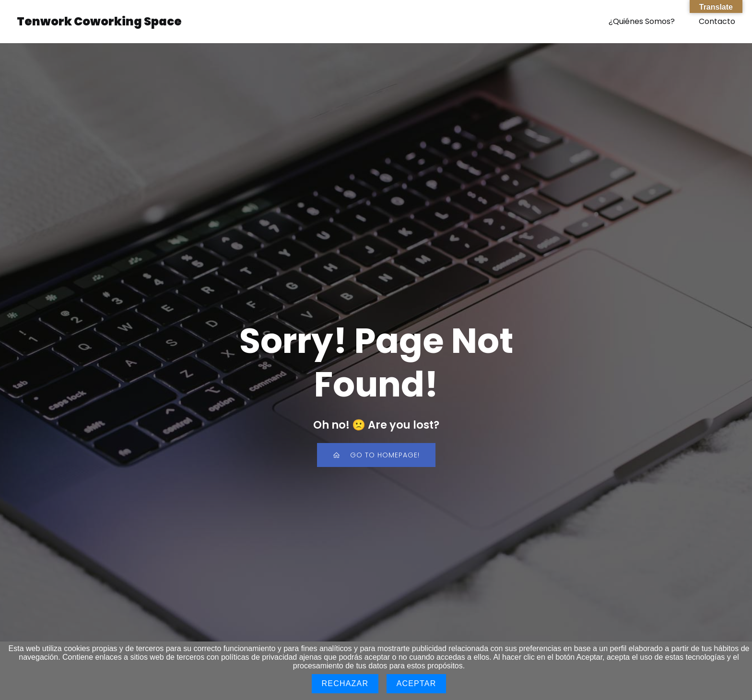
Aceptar (417, 683)
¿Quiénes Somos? (642, 21)
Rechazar (345, 683)
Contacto (717, 21)
